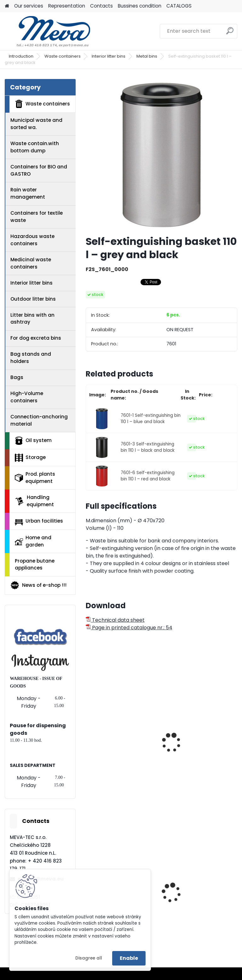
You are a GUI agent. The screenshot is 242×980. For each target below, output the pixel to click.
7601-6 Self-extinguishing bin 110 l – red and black (148, 476)
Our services (29, 6)
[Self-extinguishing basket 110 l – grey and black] (161, 155)
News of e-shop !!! (38, 585)
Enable (129, 958)
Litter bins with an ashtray (32, 319)
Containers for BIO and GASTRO (39, 170)
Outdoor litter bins (33, 299)
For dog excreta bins (36, 338)
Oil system (33, 441)
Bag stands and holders (31, 358)
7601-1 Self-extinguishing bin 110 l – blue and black (151, 419)
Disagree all (89, 958)
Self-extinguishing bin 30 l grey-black (122, 748)
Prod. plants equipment (35, 478)
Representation (67, 6)
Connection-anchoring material (39, 420)
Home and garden (33, 541)
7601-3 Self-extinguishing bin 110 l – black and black (148, 447)
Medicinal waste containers (31, 263)
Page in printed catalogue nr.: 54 (129, 628)
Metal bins (147, 56)
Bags (17, 377)
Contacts (101, 6)
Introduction (21, 56)
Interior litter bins (109, 56)
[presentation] (89, 736)
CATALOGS (179, 6)
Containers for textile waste (37, 217)
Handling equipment (34, 501)
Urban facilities (39, 521)
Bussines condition (140, 6)
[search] (230, 33)
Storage (30, 458)
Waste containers (63, 56)
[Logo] (48, 31)
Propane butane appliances (35, 564)
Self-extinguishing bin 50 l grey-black (200, 748)
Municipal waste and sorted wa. (36, 124)
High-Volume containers (27, 397)
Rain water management (28, 193)
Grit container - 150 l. (194, 906)
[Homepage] (7, 6)
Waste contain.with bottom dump (35, 147)
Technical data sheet (115, 620)
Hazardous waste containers (32, 240)
